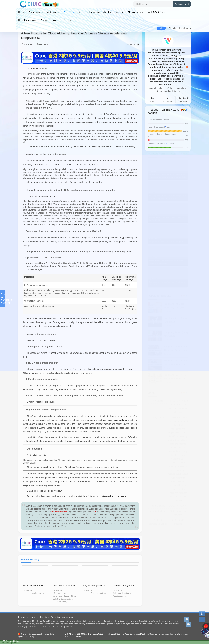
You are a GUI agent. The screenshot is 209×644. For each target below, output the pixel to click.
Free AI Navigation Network (2, 298)
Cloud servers (35, 12)
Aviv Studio (158, 401)
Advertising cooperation (62, 617)
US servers (68, 20)
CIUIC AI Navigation (178, 506)
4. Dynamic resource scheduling (33, 634)
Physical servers (136, 12)
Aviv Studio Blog (158, 511)
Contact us (23, 617)
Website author (59, 512)
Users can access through (116, 420)
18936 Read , (155, 258)
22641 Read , (155, 239)
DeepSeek (69, 12)
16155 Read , (155, 279)
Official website (76, 224)
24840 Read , (155, 214)
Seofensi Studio (158, 506)
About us (34, 617)
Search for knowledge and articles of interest (101, 12)
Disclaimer (45, 617)
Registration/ (176, 28)
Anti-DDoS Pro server (159, 12)
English (161, 28)
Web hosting (53, 12)
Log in (188, 28)
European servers (50, 20)
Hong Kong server (27, 20)
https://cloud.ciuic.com (113, 496)
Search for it (182, 4)
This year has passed (159, 171)
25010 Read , (155, 193)
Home (21, 12)
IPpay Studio (158, 418)
